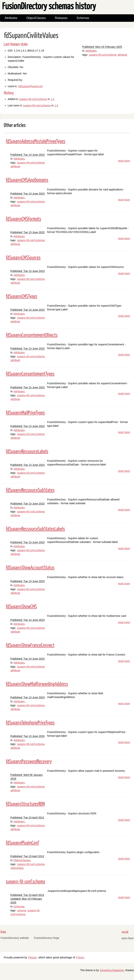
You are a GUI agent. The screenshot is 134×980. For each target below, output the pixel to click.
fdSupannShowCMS (21, 607)
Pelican (32, 957)
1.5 (52, 99)
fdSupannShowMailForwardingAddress (37, 684)
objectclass (17, 868)
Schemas (83, 18)
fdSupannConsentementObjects (32, 335)
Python (80, 957)
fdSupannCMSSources (23, 258)
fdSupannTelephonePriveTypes (30, 723)
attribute (122, 55)
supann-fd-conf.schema (103, 55)
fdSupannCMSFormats (23, 219)
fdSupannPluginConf (30, 86)
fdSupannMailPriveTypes (25, 413)
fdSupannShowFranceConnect (30, 645)
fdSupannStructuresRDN (25, 804)
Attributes (11, 18)
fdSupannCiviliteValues (31, 36)
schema (22, 910)
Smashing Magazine (112, 970)
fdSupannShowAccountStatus (30, 568)
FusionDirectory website (15, 938)
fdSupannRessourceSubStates (30, 490)
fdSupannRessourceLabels (27, 452)
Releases (61, 18)
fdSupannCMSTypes (22, 297)
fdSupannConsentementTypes (30, 374)
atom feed (127, 938)
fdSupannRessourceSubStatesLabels (35, 529)
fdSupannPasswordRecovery (29, 762)
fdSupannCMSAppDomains (27, 180)
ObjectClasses (36, 18)
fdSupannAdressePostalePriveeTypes (36, 141)
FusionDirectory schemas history (49, 7)
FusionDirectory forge (47, 938)
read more (124, 161)
